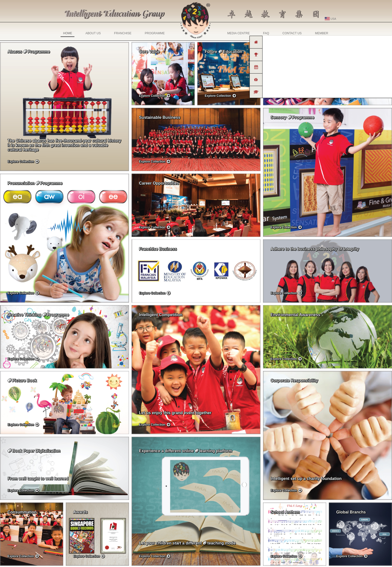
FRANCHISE (123, 33)
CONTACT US (292, 33)
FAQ (266, 33)
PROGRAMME (155, 33)
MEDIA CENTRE (238, 33)
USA (330, 19)
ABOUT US (93, 33)
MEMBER (322, 33)
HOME (67, 34)
